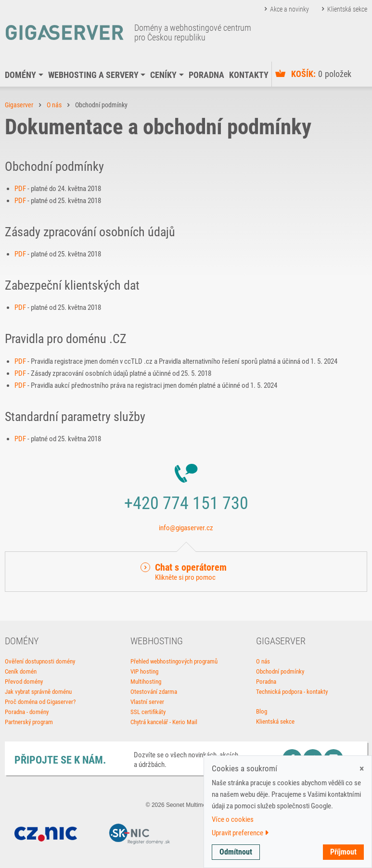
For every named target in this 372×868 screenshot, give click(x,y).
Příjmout (343, 852)
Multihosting (146, 682)
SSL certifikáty (148, 712)
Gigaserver (19, 105)
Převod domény (24, 682)
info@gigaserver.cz (186, 528)
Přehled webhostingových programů (174, 661)
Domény (20, 75)
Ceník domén (21, 671)
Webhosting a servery (93, 75)
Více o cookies (233, 819)
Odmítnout (236, 852)
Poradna (206, 75)
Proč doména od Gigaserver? (40, 702)
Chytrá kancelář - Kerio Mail (164, 722)
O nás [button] (54, 105)
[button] (186, 572)
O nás (263, 661)
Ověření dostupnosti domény (40, 661)
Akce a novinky (289, 9)
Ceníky (163, 75)
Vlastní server (147, 702)
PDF (20, 189)
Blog (262, 711)
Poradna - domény (27, 712)
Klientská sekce (347, 9)
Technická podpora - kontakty (292, 692)
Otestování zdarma (154, 692)
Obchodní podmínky (280, 671)
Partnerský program (29, 722)
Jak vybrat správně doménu (38, 692)
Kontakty (249, 75)
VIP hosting (144, 671)
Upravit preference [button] (240, 833)
